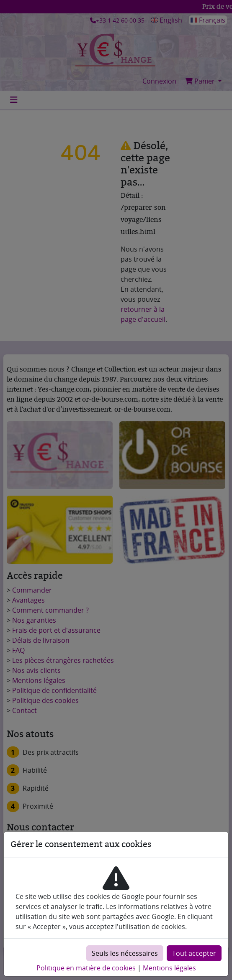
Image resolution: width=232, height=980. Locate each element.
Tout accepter (194, 953)
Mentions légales (169, 968)
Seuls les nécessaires (125, 953)
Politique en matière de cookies (86, 968)
